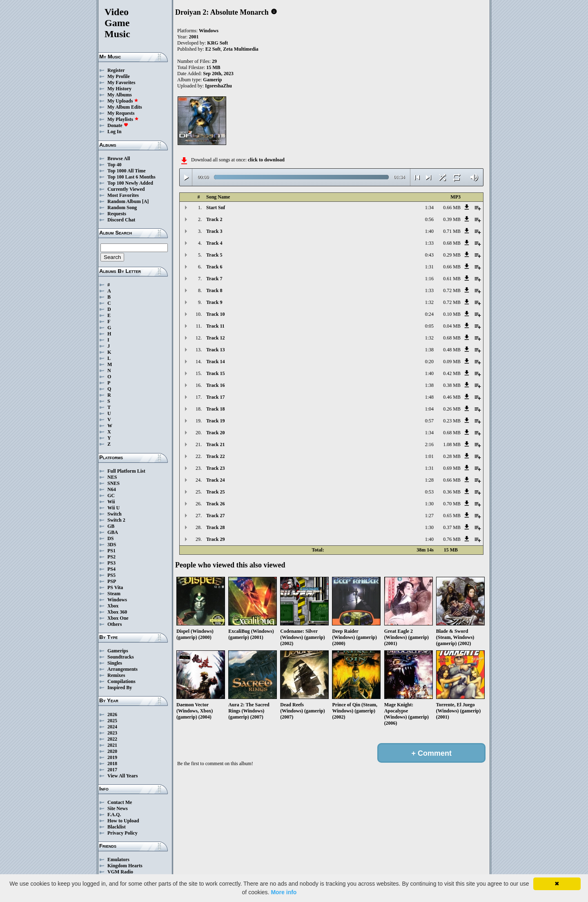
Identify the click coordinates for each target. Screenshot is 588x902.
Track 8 (214, 290)
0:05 (429, 326)
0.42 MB (452, 373)
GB (111, 526)
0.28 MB (452, 456)
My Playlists (123, 119)
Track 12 (215, 338)
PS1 (111, 551)
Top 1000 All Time (126, 171)
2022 (112, 739)
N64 (112, 489)
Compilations (121, 681)
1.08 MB (452, 444)
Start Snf (216, 208)
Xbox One (118, 618)
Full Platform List (126, 471)
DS (110, 538)
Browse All (119, 159)
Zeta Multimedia (241, 49)
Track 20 (215, 433)
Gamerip (212, 80)
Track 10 (215, 314)
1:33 (429, 243)
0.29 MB (452, 255)
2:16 (429, 444)
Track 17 (215, 397)
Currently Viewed (126, 189)
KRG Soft (217, 43)
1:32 (429, 302)
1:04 (429, 409)
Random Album (124, 201)
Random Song (122, 208)
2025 (112, 721)
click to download (266, 160)
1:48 (429, 397)
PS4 (111, 569)
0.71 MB (452, 231)
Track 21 (215, 444)
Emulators (118, 860)
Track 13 (215, 350)
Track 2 (214, 219)
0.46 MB (452, 397)
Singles (115, 663)
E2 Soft (213, 49)
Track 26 (215, 504)
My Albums (120, 95)
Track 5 (214, 255)
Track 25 (215, 492)
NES (112, 477)
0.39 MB (452, 219)
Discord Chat (121, 220)
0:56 (429, 219)
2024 (112, 727)
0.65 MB (452, 516)
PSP (112, 581)
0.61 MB (452, 279)
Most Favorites (123, 195)
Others (115, 624)
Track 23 (215, 468)
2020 (112, 751)
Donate (118, 125)
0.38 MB (452, 385)
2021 (112, 745)
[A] (146, 201)
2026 (112, 714)
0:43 (429, 255)
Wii (111, 502)
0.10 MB (452, 314)
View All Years (122, 776)
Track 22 (215, 456)
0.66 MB (452, 208)
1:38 (429, 350)
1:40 (429, 231)
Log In (114, 132)
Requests (117, 214)
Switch (115, 514)
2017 (112, 770)
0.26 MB (452, 409)
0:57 (429, 421)
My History (119, 89)
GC (111, 496)
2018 (112, 764)
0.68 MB (452, 243)
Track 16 (215, 385)
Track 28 (215, 527)
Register (116, 70)
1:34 (429, 208)
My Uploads (123, 101)
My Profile (119, 76)
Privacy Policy (122, 833)
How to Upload (123, 821)
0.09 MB (452, 362)
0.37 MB (452, 527)
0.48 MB (452, 350)
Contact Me (120, 802)
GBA (113, 532)
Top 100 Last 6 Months (131, 177)
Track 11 (215, 326)
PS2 (111, 557)
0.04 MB (452, 326)
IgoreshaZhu (218, 86)
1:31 (429, 267)
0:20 (429, 362)
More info (284, 892)
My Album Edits (125, 107)
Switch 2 (116, 520)
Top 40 (115, 165)
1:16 (429, 279)
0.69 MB (452, 468)
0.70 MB (452, 504)
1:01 (429, 456)
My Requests (121, 113)
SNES (114, 483)
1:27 (429, 516)
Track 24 (215, 480)
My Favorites (121, 83)
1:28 (429, 480)
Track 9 (214, 302)
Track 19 (215, 421)
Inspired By (120, 688)
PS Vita (115, 587)
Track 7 (214, 279)
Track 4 (214, 243)
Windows (117, 600)
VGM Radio (120, 872)
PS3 (111, 563)
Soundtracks (121, 657)
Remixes (116, 675)
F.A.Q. (114, 815)
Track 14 (215, 362)
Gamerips (118, 651)
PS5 (111, 575)
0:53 (429, 492)
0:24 (429, 314)
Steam (114, 594)
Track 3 (214, 231)
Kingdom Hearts (125, 866)
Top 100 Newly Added (130, 183)
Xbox (113, 606)
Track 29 (215, 539)
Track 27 (215, 516)
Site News (118, 808)
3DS (112, 545)
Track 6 (214, 267)
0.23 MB (452, 421)
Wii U (114, 508)
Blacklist (117, 827)
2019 (112, 757)
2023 (112, 733)
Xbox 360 (117, 612)
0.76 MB (452, 539)
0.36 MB (452, 492)
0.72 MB (452, 290)
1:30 (429, 504)
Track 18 (215, 409)
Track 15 (215, 373)
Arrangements (122, 669)
